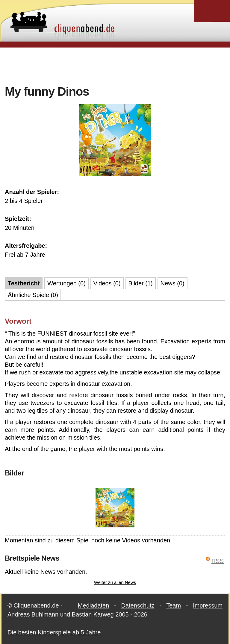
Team (174, 605)
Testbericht (24, 283)
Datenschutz (138, 605)
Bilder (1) (141, 283)
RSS (218, 561)
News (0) (172, 283)
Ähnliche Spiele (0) (33, 295)
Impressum (208, 605)
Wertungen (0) (66, 283)
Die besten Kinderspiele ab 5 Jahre (54, 632)
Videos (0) (107, 283)
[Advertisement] (115, 65)
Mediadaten (94, 605)
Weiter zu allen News (115, 582)
